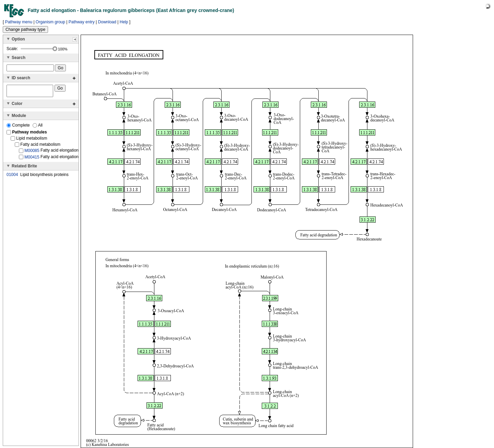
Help (124, 22)
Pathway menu (19, 22)
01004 (12, 177)
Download (107, 22)
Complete (19, 127)
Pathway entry (82, 22)
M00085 (32, 153)
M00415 (32, 159)
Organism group (50, 22)
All (38, 127)
